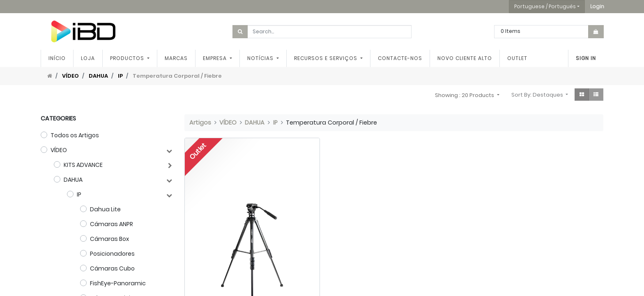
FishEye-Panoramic (118, 283)
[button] (597, 7)
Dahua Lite (105, 209)
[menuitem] (57, 58)
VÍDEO (70, 76)
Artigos (200, 123)
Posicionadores (112, 254)
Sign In (586, 58)
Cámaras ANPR (112, 224)
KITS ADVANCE (83, 165)
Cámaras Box (109, 239)
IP (120, 76)
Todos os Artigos (75, 135)
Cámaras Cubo (112, 268)
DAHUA (98, 76)
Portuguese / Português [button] (545, 6)
